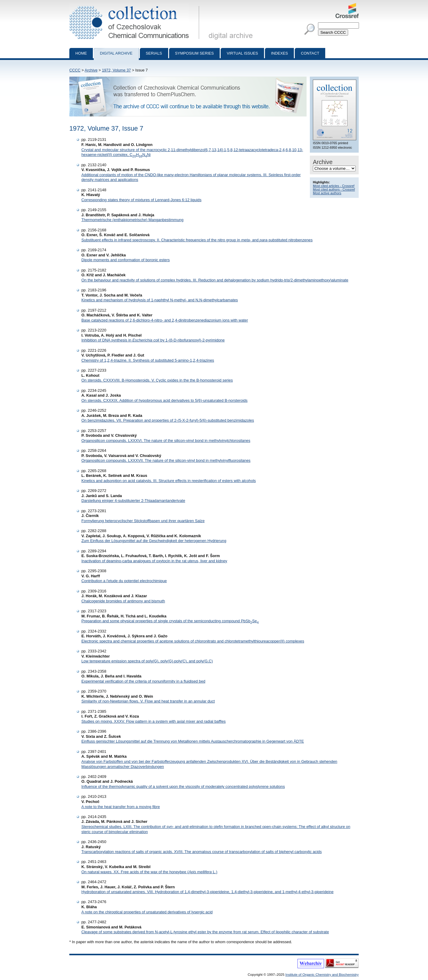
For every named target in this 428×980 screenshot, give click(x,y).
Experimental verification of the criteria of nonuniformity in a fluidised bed (143, 681)
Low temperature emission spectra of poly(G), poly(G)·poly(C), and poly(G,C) (147, 661)
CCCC (75, 70)
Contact (310, 53)
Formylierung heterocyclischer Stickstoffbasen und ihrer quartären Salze (143, 521)
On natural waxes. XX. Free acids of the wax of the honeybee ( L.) (149, 872)
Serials (154, 53)
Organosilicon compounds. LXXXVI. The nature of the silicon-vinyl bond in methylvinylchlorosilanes (166, 441)
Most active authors (327, 193)
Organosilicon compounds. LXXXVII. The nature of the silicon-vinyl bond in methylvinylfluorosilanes (166, 460)
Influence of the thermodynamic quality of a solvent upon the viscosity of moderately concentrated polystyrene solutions (183, 787)
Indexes (279, 53)
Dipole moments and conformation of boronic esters (126, 260)
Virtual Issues (242, 53)
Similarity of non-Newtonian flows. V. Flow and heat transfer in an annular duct (148, 701)
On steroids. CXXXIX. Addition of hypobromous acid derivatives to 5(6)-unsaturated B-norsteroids (164, 400)
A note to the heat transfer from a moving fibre (121, 807)
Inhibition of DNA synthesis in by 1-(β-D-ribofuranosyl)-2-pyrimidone (153, 340)
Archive (91, 70)
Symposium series (195, 53)
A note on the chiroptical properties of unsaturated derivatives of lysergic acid (147, 912)
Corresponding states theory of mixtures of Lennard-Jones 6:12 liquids (141, 200)
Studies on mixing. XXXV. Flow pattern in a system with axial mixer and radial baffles (154, 721)
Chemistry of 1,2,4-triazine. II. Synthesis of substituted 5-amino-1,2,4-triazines (148, 360)
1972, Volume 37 (116, 70)
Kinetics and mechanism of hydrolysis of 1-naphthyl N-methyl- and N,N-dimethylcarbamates (160, 300)
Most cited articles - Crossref (334, 186)
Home (81, 53)
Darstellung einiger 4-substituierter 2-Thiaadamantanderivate (133, 501)
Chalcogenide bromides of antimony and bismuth (123, 601)
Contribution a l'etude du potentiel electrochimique (124, 581)
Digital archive (116, 53)
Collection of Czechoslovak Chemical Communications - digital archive (135, 5)
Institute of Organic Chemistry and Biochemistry (322, 975)
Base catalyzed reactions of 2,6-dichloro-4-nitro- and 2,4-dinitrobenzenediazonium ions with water (165, 320)
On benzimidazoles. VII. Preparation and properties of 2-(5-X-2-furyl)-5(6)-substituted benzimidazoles (168, 420)
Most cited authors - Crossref (334, 189)
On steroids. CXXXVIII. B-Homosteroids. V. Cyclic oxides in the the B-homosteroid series (157, 380)
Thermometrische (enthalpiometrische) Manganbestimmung (132, 220)
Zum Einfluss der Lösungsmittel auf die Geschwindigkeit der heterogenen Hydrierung (154, 541)
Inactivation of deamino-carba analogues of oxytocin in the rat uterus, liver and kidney (154, 561)
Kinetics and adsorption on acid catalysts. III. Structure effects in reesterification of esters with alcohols (169, 481)
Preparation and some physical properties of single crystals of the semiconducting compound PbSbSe (170, 621)
